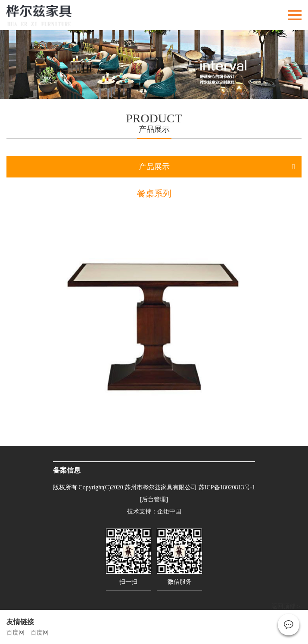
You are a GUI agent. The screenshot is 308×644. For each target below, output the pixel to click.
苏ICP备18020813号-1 (227, 487)
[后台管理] (154, 499)
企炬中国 (169, 512)
